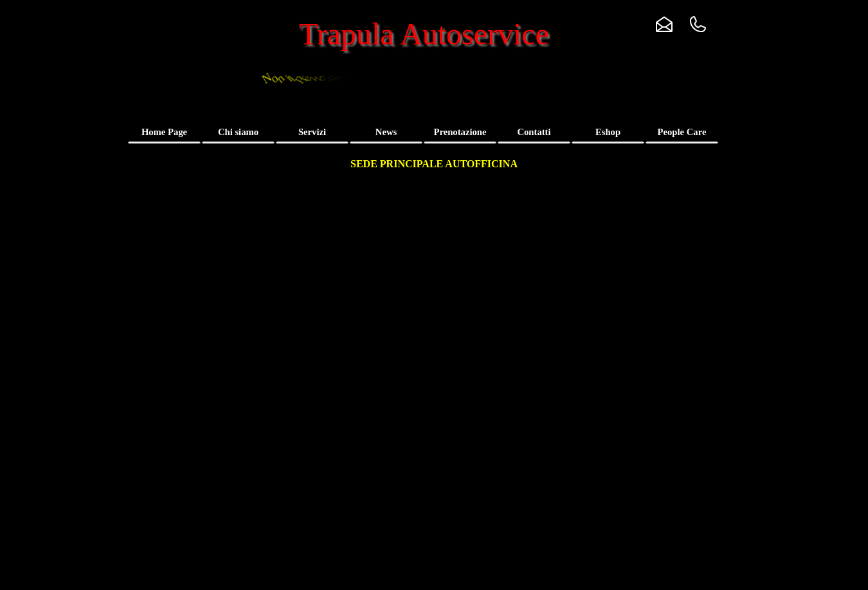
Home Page (164, 132)
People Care (682, 132)
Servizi (312, 132)
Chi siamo (238, 132)
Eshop (608, 132)
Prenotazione (460, 132)
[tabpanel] (434, 164)
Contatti (534, 132)
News (386, 132)
